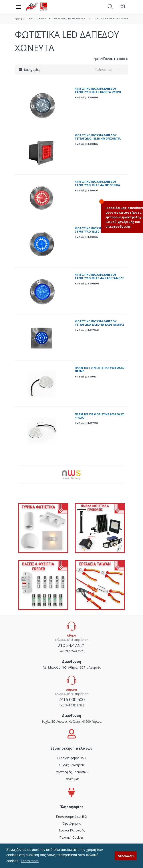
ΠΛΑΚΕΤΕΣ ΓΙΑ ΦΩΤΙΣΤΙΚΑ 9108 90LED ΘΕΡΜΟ (100, 370)
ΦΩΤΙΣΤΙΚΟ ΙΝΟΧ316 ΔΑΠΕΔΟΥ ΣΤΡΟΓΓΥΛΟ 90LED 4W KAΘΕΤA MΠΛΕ (99, 277)
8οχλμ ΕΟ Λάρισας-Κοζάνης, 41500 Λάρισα (71, 721)
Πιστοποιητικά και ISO (71, 816)
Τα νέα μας (72, 779)
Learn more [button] (30, 861)
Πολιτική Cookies (71, 837)
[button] (110, 6)
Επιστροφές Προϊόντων (71, 772)
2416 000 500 (71, 699)
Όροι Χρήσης (71, 823)
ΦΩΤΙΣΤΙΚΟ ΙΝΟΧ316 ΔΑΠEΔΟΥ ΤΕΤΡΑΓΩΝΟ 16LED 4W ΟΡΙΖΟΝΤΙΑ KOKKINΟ (98, 139)
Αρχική (18, 19)
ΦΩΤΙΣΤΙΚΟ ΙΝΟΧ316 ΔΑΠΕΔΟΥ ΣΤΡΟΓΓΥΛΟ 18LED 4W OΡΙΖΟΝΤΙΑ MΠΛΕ (97, 232)
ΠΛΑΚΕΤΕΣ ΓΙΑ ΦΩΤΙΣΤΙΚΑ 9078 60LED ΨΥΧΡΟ (100, 416)
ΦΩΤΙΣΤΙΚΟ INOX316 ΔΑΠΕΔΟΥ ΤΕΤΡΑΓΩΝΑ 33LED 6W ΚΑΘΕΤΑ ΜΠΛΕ (99, 323)
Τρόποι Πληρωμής (72, 830)
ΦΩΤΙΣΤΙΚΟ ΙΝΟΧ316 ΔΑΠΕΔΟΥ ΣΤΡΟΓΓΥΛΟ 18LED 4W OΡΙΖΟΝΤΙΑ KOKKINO (97, 185)
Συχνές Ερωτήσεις (71, 765)
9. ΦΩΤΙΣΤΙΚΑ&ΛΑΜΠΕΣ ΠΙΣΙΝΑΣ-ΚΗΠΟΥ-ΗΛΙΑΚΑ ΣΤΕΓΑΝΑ (57, 19)
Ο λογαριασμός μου (71, 758)
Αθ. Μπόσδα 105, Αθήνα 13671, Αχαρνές (72, 667)
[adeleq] (37, 7)
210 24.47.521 (71, 645)
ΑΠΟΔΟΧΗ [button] (126, 856)
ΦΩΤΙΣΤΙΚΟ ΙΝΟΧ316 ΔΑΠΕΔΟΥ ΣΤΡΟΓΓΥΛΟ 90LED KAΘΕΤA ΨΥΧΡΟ (98, 90)
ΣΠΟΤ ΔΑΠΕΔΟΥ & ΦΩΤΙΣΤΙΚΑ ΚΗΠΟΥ (113, 19)
